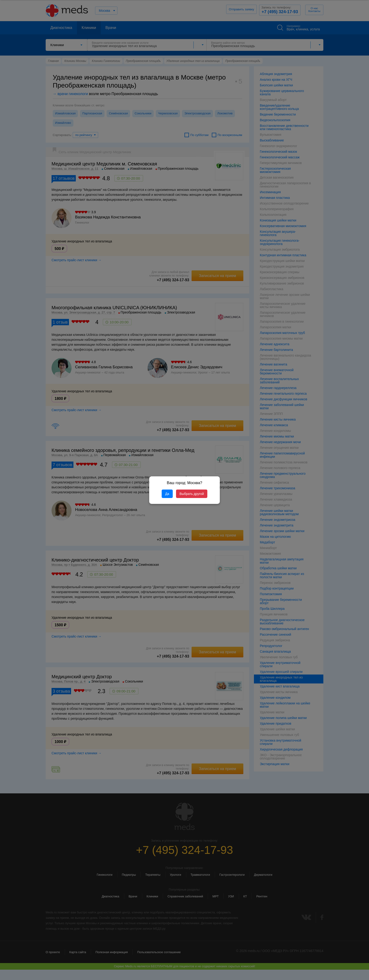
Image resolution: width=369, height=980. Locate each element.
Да (167, 494)
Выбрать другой (192, 494)
